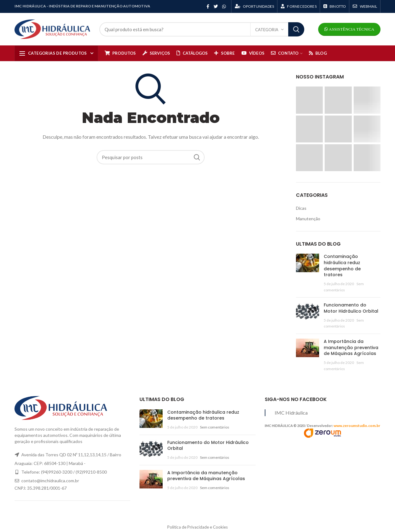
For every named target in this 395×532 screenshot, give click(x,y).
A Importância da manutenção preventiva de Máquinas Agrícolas (351, 347)
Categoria (267, 30)
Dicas (301, 208)
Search (296, 29)
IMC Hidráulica (291, 413)
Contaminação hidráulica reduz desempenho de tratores (342, 266)
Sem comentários (215, 427)
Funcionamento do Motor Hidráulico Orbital (351, 308)
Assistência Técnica (351, 29)
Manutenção (308, 219)
